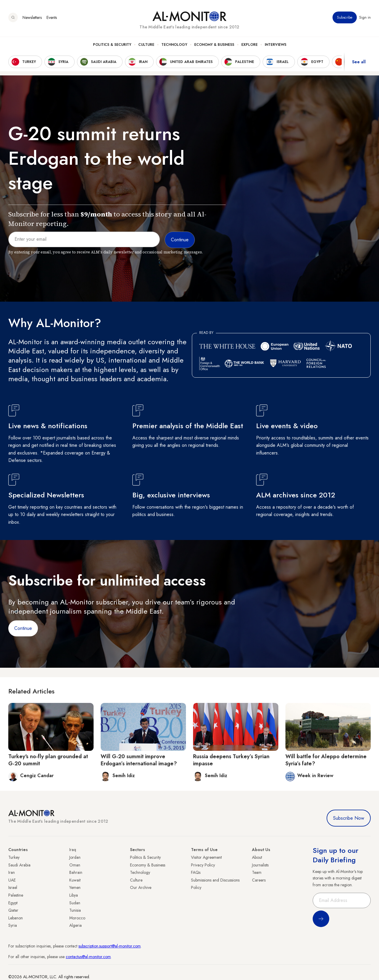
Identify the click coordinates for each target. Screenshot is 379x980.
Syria (13, 925)
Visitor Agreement (206, 857)
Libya (74, 895)
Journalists (260, 865)
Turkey (14, 857)
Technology (174, 45)
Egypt (13, 903)
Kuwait (75, 880)
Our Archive (141, 887)
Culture (146, 45)
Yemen (75, 887)
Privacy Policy (203, 865)
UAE (12, 880)
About (257, 857)
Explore (249, 45)
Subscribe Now (349, 818)
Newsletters (32, 17)
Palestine (16, 895)
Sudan (75, 903)
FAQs (196, 872)
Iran (12, 872)
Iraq (73, 850)
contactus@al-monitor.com (88, 957)
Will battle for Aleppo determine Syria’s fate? (326, 760)
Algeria (76, 925)
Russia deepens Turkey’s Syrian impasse (231, 760)
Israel (13, 887)
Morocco (77, 918)
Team (257, 872)
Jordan (75, 857)
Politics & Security (112, 45)
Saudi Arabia (19, 865)
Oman (75, 865)
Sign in (365, 17)
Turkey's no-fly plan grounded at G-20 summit (48, 760)
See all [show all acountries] (359, 62)
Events (52, 17)
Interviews (276, 45)
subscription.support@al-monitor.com (110, 946)
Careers (259, 880)
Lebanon (16, 918)
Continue (23, 628)
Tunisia (75, 910)
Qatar (13, 910)
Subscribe (345, 17)
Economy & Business (214, 45)
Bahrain (76, 872)
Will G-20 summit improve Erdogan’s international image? (139, 760)
